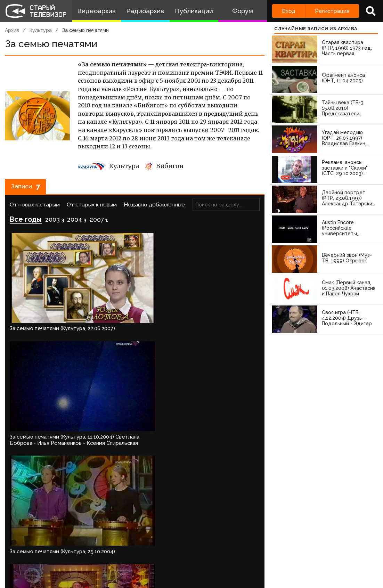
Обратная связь (129, 556)
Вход (289, 11)
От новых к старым (35, 207)
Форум (243, 11)
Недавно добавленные (154, 207)
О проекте (13, 556)
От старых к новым (92, 207)
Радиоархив (145, 11)
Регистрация (332, 11)
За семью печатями (85, 30)
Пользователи (185, 556)
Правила (95, 556)
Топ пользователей (236, 556)
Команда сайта (48, 556)
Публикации (194, 11)
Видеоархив (96, 11)
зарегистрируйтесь (78, 529)
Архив (12, 30)
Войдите (25, 529)
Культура (41, 30)
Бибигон (164, 166)
